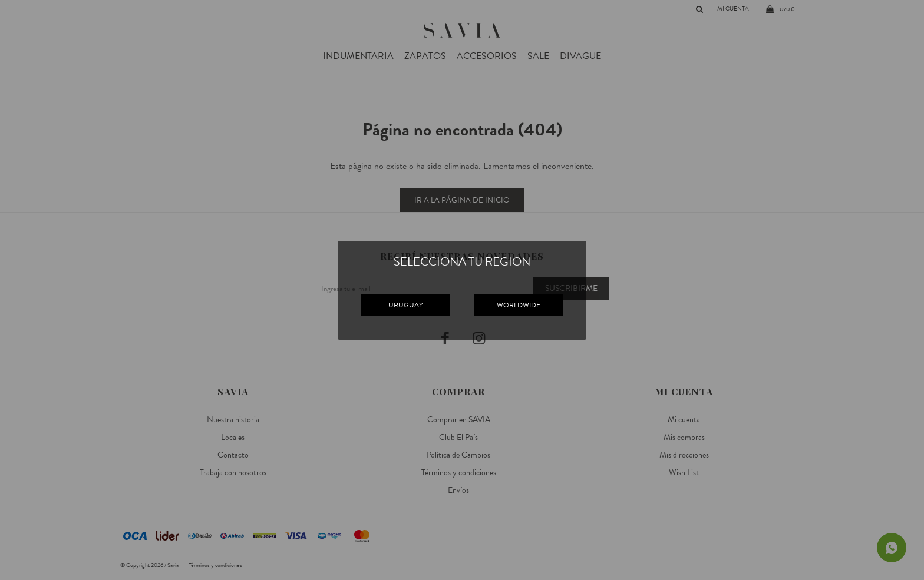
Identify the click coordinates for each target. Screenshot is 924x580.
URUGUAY (406, 305)
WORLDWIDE (519, 305)
